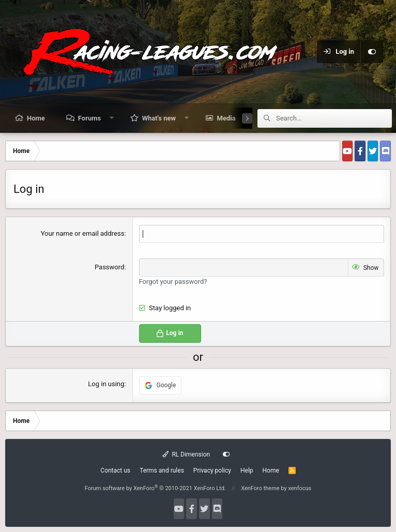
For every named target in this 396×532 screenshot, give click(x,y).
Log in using (106, 384)
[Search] (334, 118)
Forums (89, 118)
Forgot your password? (173, 282)
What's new (159, 118)
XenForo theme (260, 488)
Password (109, 267)
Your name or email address (83, 233)
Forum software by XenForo (155, 488)
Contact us (115, 470)
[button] (112, 118)
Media (226, 118)
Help (247, 470)
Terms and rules (162, 470)
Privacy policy (212, 470)
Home (36, 118)
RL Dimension (186, 454)
